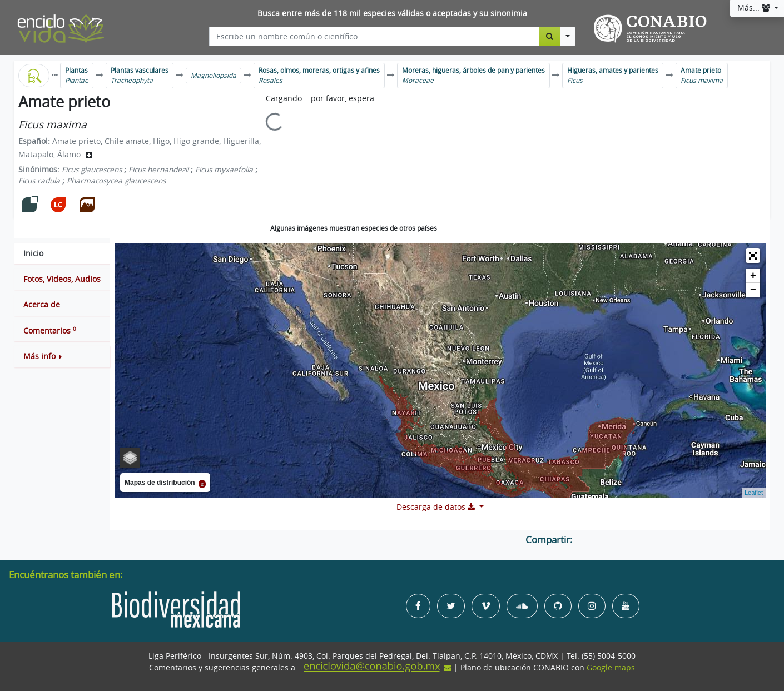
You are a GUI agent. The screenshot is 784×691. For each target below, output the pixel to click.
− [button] (753, 290)
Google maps (611, 668)
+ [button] (753, 276)
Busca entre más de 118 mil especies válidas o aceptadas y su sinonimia (392, 13)
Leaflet (754, 493)
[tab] (62, 253)
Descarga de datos (437, 507)
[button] (62, 356)
